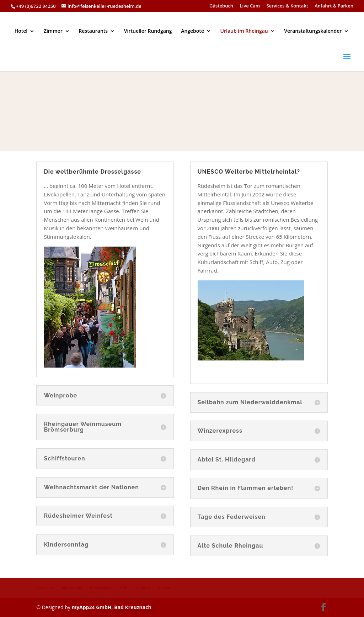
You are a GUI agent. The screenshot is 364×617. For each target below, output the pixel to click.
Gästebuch (221, 6)
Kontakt (165, 588)
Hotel (21, 31)
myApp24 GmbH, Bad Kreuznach (111, 607)
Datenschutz (101, 588)
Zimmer (53, 31)
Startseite (45, 588)
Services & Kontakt (287, 6)
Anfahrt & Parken (334, 6)
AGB (124, 588)
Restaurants (93, 31)
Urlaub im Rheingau (244, 31)
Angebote (192, 31)
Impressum (72, 588)
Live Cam (250, 6)
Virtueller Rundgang (148, 31)
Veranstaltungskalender (313, 31)
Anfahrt (143, 588)
